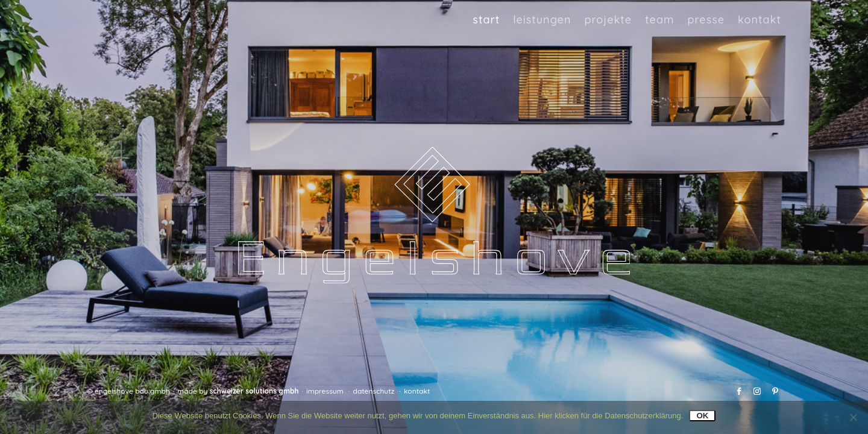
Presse (706, 20)
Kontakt (759, 20)
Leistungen (542, 20)
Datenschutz (374, 391)
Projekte (608, 20)
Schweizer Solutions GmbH (254, 391)
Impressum (325, 391)
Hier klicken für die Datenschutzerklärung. (611, 416)
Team (659, 20)
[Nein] (853, 417)
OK (702, 416)
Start (486, 20)
